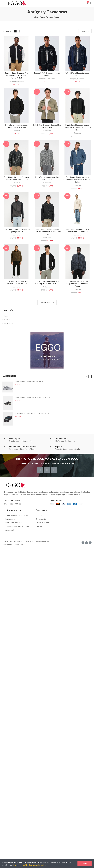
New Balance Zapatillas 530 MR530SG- (30, 382)
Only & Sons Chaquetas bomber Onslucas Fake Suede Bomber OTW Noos (77, 127)
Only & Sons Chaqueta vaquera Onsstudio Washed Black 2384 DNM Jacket (47, 232)
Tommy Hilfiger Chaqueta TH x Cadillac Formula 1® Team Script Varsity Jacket (16, 75)
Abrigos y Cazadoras (16, 81)
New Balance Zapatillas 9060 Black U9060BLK (33, 398)
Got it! (85, 864)
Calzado (7, 320)
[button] (87, 376)
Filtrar (6, 31)
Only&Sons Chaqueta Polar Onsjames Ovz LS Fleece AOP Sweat (78, 284)
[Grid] (15, 31)
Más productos (47, 302)
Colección (17, 131)
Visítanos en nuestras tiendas (23, 447)
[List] (19, 31)
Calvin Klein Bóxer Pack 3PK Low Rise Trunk (32, 413)
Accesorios (9, 323)
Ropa (6, 316)
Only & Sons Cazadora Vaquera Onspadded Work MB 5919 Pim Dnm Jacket (77, 179)
